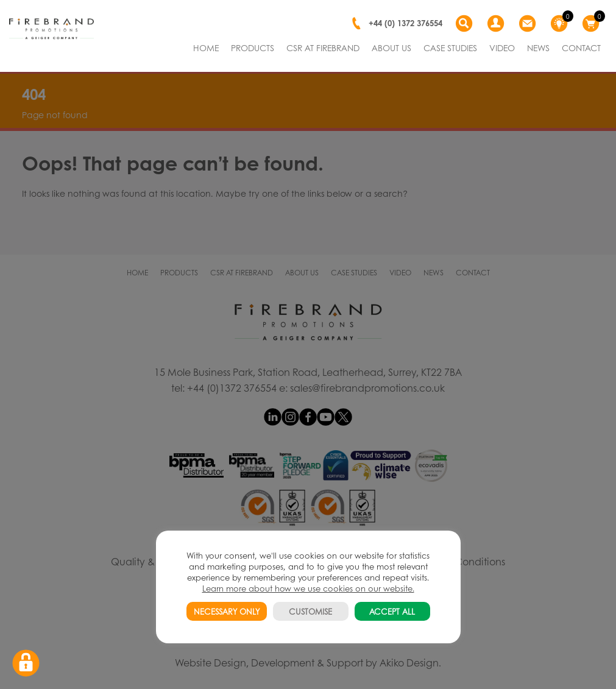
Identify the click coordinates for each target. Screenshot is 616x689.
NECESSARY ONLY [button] (227, 611)
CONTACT (581, 48)
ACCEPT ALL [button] (392, 611)
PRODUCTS (253, 48)
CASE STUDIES (450, 48)
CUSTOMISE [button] (310, 611)
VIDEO (502, 48)
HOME (206, 48)
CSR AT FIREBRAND (323, 48)
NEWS (538, 48)
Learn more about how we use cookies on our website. (308, 588)
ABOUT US (391, 48)
